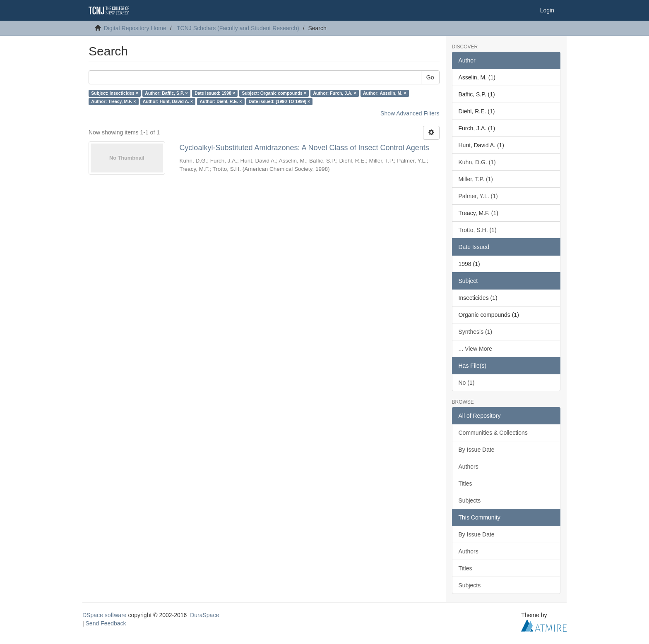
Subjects (470, 500)
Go (430, 77)
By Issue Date (477, 450)
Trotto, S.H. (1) (478, 230)
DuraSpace (204, 615)
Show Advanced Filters (410, 113)
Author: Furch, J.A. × (334, 93)
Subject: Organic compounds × (274, 93)
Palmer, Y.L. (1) (478, 196)
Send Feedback (106, 623)
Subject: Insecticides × (115, 93)
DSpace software (105, 615)
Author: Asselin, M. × (385, 93)
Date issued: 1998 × (215, 93)
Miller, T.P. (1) (476, 179)
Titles (465, 484)
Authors (469, 467)
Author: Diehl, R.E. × (221, 101)
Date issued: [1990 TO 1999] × (279, 101)
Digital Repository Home (135, 28)
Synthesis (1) (476, 332)
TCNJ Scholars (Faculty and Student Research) (238, 28)
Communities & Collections (493, 433)
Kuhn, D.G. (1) (477, 162)
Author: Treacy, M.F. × (113, 101)
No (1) (467, 383)
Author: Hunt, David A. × (168, 101)
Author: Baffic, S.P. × (166, 93)
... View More (475, 349)
